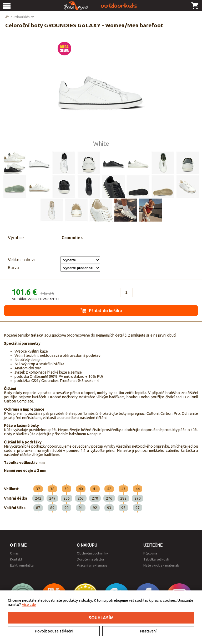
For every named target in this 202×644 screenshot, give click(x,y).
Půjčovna (150, 553)
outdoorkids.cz (22, 17)
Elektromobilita (22, 565)
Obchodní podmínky (92, 553)
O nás (14, 553)
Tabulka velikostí (156, 559)
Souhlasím (101, 618)
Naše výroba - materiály (161, 565)
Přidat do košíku (101, 310)
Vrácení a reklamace (92, 565)
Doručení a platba (90, 559)
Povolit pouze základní (54, 631)
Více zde (29, 605)
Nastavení (148, 631)
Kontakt (16, 559)
